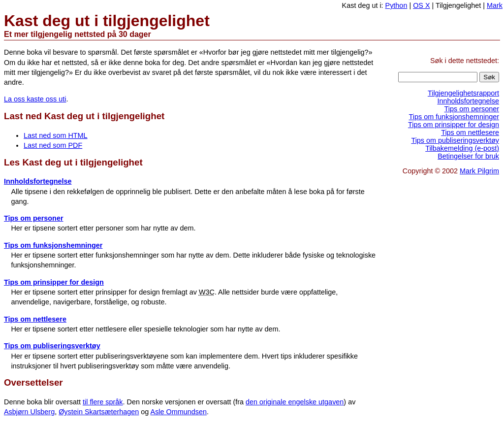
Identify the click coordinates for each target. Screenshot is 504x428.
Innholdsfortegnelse (38, 181)
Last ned (84, 116)
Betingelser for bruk (468, 156)
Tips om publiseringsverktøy (52, 346)
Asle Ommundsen (179, 412)
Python (396, 5)
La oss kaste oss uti (35, 99)
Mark (495, 5)
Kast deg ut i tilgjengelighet (107, 21)
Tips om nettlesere (35, 319)
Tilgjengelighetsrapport (463, 93)
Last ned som (56, 135)
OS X (421, 5)
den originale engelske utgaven (295, 402)
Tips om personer (34, 218)
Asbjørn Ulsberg (29, 412)
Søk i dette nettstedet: (465, 61)
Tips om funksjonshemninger (53, 245)
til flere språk (103, 402)
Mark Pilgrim (479, 171)
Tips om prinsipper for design (54, 282)
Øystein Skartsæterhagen (99, 412)
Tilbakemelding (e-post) (462, 148)
